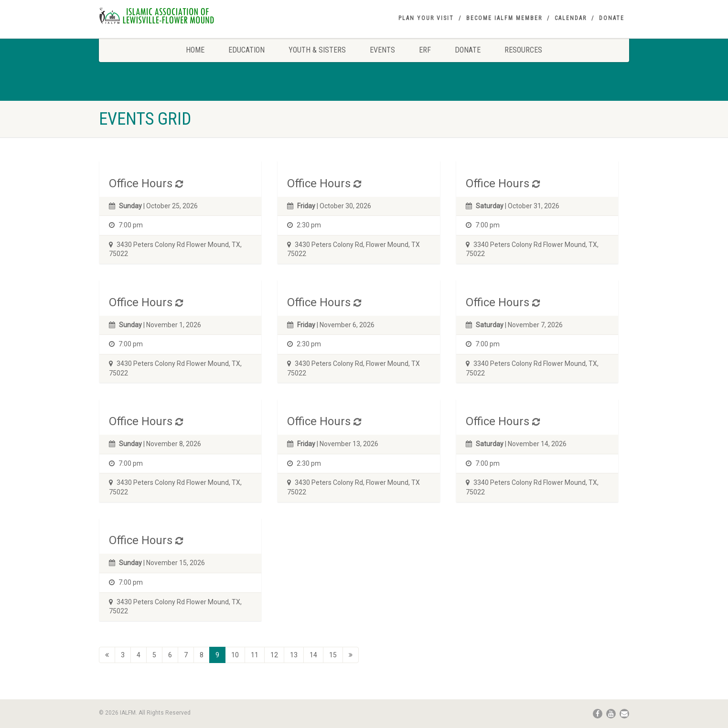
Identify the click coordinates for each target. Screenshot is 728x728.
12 (274, 655)
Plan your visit (426, 18)
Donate (612, 18)
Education (246, 50)
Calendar (571, 18)
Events (382, 50)
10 (235, 655)
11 (255, 655)
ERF (425, 50)
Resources (523, 50)
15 (333, 655)
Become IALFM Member (504, 18)
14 (313, 655)
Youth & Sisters (317, 50)
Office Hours (141, 183)
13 (294, 655)
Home (195, 50)
